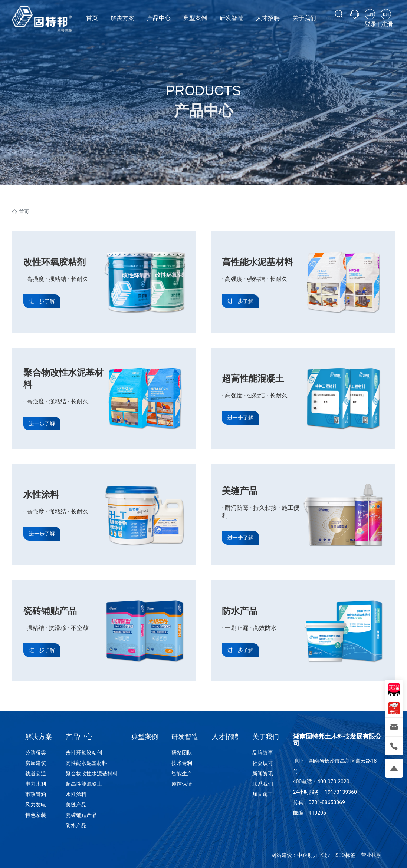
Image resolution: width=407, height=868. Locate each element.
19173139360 (341, 792)
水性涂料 (41, 495)
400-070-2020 (333, 782)
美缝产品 (240, 491)
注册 (387, 24)
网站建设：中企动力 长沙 (300, 855)
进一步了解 (42, 301)
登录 (371, 24)
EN (386, 14)
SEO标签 (345, 855)
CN (370, 14)
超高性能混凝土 (253, 379)
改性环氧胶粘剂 (55, 262)
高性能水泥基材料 (257, 262)
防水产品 (240, 611)
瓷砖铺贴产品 (50, 611)
